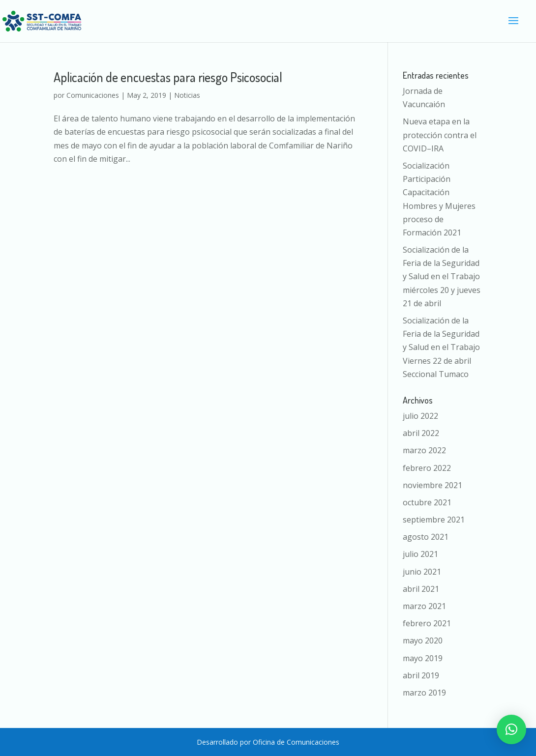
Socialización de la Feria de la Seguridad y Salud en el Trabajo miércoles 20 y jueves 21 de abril (442, 276)
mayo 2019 (423, 658)
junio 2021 (422, 572)
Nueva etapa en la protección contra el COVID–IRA (440, 135)
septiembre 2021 (434, 520)
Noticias (187, 95)
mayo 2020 (423, 640)
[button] (511, 729)
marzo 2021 (424, 606)
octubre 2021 (427, 502)
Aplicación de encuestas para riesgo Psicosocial (168, 77)
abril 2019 (421, 675)
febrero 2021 (427, 623)
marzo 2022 (424, 450)
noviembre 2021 (432, 485)
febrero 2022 (427, 468)
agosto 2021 (426, 537)
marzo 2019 (424, 693)
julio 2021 (420, 554)
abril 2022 (421, 433)
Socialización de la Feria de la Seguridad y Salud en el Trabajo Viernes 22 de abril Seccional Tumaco (441, 347)
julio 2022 (420, 416)
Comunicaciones (93, 95)
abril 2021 (421, 589)
